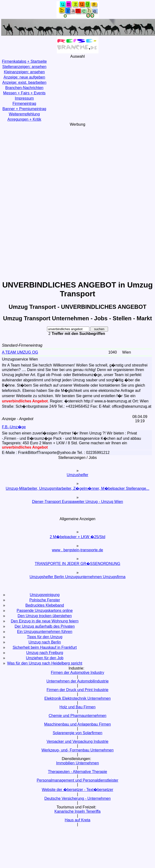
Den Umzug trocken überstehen (45, 616)
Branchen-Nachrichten (24, 88)
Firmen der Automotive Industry (77, 673)
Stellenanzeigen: (24, 67)
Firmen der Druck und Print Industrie (78, 690)
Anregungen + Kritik (24, 119)
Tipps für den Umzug (45, 637)
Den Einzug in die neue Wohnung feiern (45, 621)
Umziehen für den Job (45, 658)
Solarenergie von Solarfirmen (77, 733)
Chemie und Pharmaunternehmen (77, 716)
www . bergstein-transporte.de (77, 550)
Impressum (24, 98)
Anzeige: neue (24, 77)
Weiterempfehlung (24, 114)
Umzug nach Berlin (45, 642)
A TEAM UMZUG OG (20, 352)
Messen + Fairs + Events (24, 93)
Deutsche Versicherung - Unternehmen (77, 798)
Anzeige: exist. (24, 82)
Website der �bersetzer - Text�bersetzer (77, 790)
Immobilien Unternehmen (77, 763)
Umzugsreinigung (45, 595)
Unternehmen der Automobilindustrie (78, 681)
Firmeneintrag (24, 104)
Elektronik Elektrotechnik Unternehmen (77, 698)
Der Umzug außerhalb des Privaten (45, 626)
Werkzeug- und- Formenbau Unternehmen (77, 750)
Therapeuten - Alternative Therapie (77, 772)
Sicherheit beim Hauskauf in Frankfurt (45, 647)
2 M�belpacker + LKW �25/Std (78, 537)
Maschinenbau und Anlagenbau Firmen (77, 724)
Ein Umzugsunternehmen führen (45, 632)
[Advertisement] (78, 203)
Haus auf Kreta (77, 820)
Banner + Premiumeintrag (24, 109)
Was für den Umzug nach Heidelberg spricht (45, 663)
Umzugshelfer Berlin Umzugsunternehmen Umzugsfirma (77, 577)
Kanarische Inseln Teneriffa (77, 811)
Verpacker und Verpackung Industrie (78, 741)
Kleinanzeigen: (24, 72)
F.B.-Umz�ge (14, 427)
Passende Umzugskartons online (45, 611)
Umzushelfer (78, 475)
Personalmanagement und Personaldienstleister (77, 780)
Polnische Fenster (45, 600)
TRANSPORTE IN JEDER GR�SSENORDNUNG (77, 564)
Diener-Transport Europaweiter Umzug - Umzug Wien (78, 502)
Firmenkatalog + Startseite (24, 61)
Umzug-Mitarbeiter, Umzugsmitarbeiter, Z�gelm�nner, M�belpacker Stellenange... (77, 488)
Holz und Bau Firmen (77, 707)
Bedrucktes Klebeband (45, 605)
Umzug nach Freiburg (45, 653)
